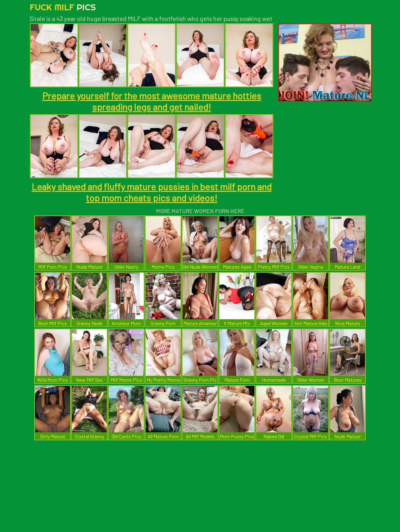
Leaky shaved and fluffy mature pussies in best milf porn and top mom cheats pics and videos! (152, 192)
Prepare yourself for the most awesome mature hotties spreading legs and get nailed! (152, 101)
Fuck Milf (63, 7)
